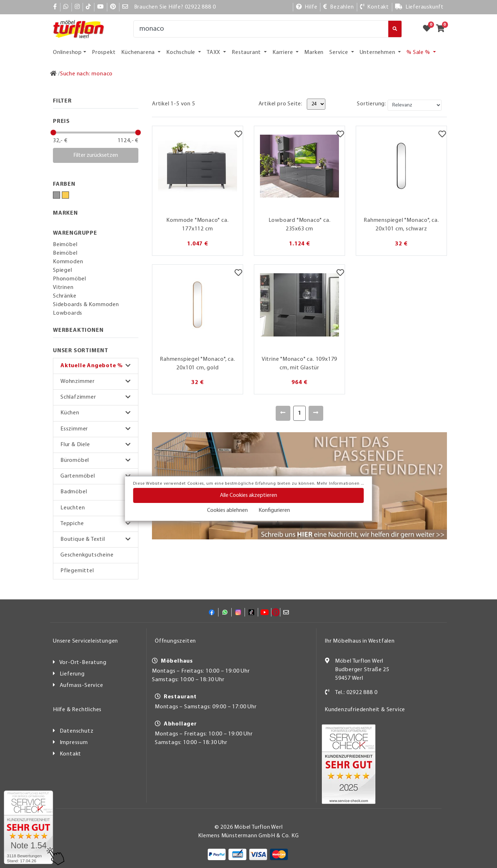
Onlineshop (67, 53)
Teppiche (72, 524)
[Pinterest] (113, 7)
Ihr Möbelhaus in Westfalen (360, 641)
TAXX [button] (214, 53)
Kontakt (71, 754)
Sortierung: (371, 104)
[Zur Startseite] (53, 74)
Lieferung (72, 674)
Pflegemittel (77, 571)
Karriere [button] (283, 53)
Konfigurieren (274, 510)
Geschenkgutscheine (87, 555)
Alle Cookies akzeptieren (248, 495)
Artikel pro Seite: (281, 104)
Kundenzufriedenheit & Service (365, 710)
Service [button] (339, 53)
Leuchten (73, 508)
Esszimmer (74, 429)
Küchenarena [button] (139, 53)
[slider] (53, 133)
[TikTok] (88, 7)
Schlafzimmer (78, 397)
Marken (314, 53)
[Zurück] (283, 413)
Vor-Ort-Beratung (83, 663)
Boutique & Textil (83, 539)
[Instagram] (77, 7)
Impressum (74, 743)
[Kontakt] (375, 7)
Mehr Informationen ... (340, 484)
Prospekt (104, 53)
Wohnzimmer (78, 381)
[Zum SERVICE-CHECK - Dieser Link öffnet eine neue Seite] (28, 827)
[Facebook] (55, 7)
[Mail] (125, 7)
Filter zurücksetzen (96, 155)
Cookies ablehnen (227, 510)
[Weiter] (316, 413)
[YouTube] (101, 7)
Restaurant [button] (247, 53)
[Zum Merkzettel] (429, 29)
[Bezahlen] (338, 7)
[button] (96, 366)
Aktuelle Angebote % (92, 366)
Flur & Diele (75, 445)
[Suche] (261, 29)
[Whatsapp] (66, 7)
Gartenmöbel (78, 476)
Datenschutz (77, 731)
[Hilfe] (307, 7)
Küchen (70, 413)
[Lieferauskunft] (419, 7)
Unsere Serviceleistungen (85, 641)
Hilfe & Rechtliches (77, 710)
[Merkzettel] (238, 135)
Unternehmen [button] (378, 53)
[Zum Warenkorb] (442, 29)
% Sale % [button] (419, 53)
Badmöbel (74, 492)
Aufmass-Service (82, 685)
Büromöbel (75, 460)
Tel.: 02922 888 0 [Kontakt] (356, 693)
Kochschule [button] (181, 53)
